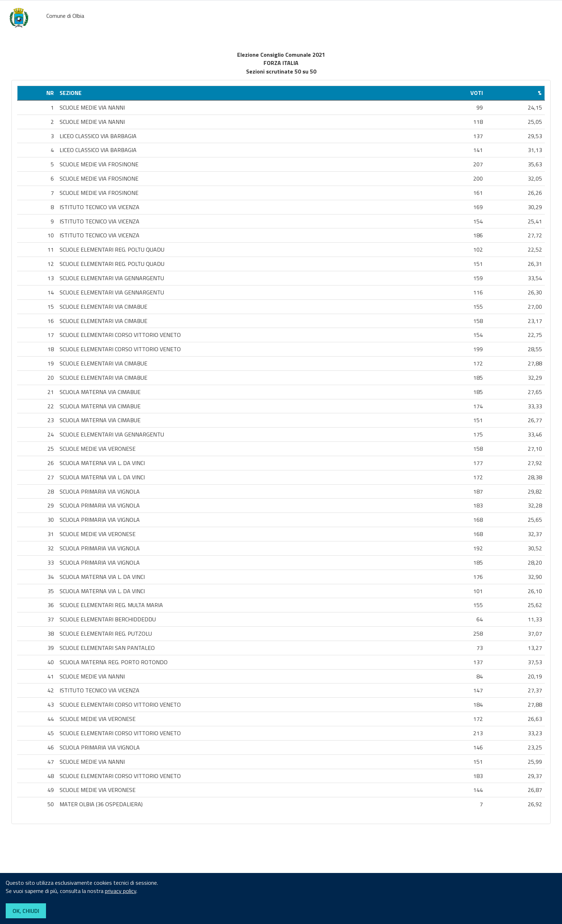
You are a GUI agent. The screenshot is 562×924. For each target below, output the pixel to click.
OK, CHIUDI (26, 911)
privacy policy (121, 891)
